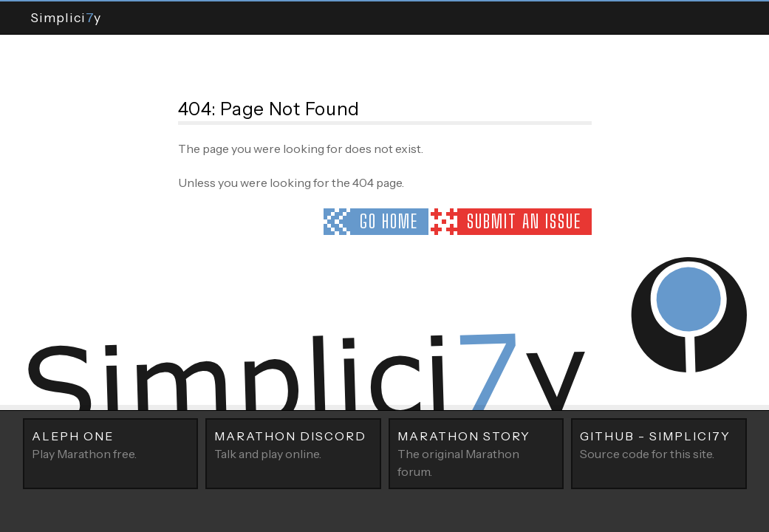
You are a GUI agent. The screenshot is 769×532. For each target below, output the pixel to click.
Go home (389, 221)
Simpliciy (66, 17)
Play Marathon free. (111, 444)
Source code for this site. (659, 444)
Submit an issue (524, 221)
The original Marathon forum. (476, 453)
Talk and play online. (293, 444)
